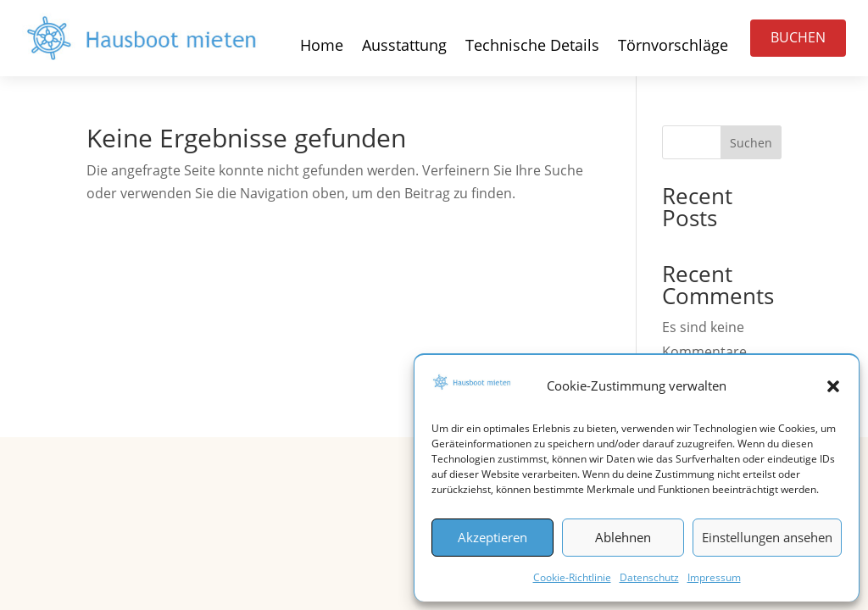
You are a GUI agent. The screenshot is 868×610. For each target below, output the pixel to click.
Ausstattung (404, 47)
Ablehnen (623, 537)
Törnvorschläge (673, 47)
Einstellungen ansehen (767, 537)
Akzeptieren (492, 537)
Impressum (714, 577)
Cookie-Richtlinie (572, 577)
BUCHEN (798, 37)
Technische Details (532, 47)
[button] (833, 386)
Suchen (751, 143)
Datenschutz (649, 577)
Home (322, 47)
